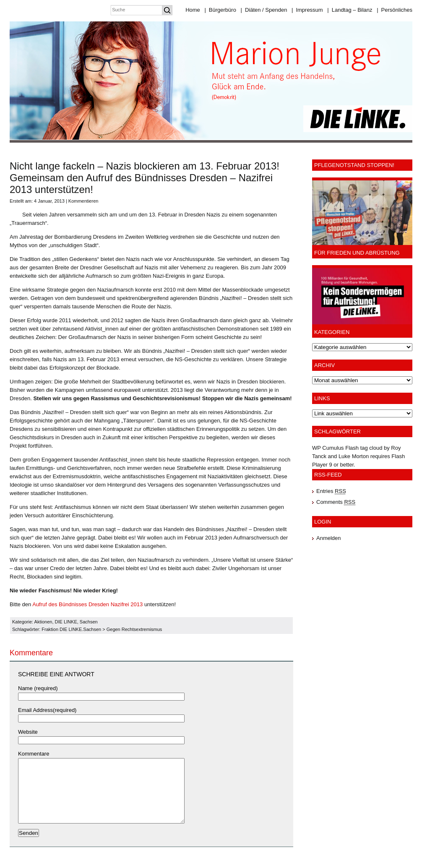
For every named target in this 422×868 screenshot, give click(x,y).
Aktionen (43, 622)
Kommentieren (83, 201)
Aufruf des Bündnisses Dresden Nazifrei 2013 (87, 604)
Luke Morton (354, 456)
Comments (336, 502)
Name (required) (38, 688)
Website (28, 732)
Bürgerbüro (220, 10)
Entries (331, 491)
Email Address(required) (47, 710)
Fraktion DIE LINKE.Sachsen (71, 629)
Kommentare (34, 754)
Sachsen (89, 622)
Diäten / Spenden (264, 10)
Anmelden (329, 538)
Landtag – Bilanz (350, 10)
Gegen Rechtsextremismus (134, 629)
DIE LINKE (66, 622)
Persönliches (395, 10)
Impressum (307, 10)
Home (193, 10)
